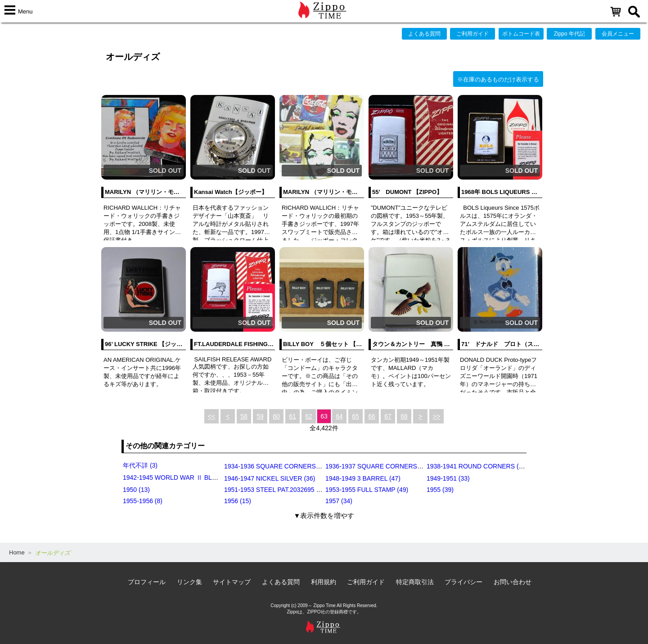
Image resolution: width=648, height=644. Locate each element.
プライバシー (463, 582)
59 (260, 416)
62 (309, 416)
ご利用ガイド (472, 34)
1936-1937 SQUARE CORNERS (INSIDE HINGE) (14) (402, 466)
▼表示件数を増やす (324, 516)
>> (436, 416)
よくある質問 (424, 34)
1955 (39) (440, 490)
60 (276, 416)
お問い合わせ (513, 582)
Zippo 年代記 (569, 34)
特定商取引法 (415, 582)
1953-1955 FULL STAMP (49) (367, 490)
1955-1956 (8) (143, 501)
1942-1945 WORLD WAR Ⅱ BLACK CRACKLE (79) (196, 477)
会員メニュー (618, 34)
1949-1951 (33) (448, 478)
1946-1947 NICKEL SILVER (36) (270, 478)
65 (355, 416)
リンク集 (189, 582)
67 (388, 416)
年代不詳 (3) (140, 465)
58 (244, 416)
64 (339, 416)
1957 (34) (339, 501)
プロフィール (147, 582)
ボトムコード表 (521, 34)
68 (404, 416)
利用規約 (324, 582)
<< (211, 416)
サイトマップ (232, 582)
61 (292, 416)
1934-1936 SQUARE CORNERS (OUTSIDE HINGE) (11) (304, 466)
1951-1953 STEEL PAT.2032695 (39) (276, 490)
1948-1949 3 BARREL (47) (363, 478)
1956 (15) (238, 501)
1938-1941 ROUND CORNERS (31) (477, 466)
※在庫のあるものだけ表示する (498, 79)
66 (372, 416)
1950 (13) (136, 490)
